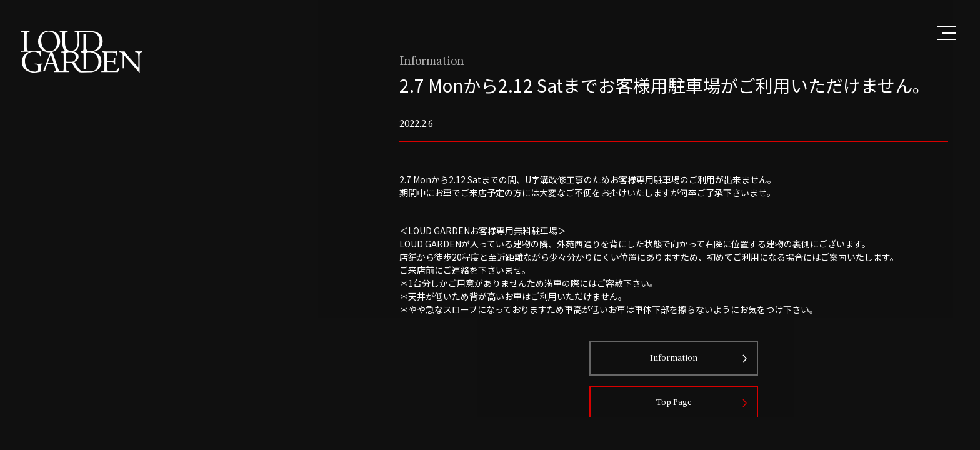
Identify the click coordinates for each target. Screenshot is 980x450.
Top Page (688, 432)
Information (689, 388)
